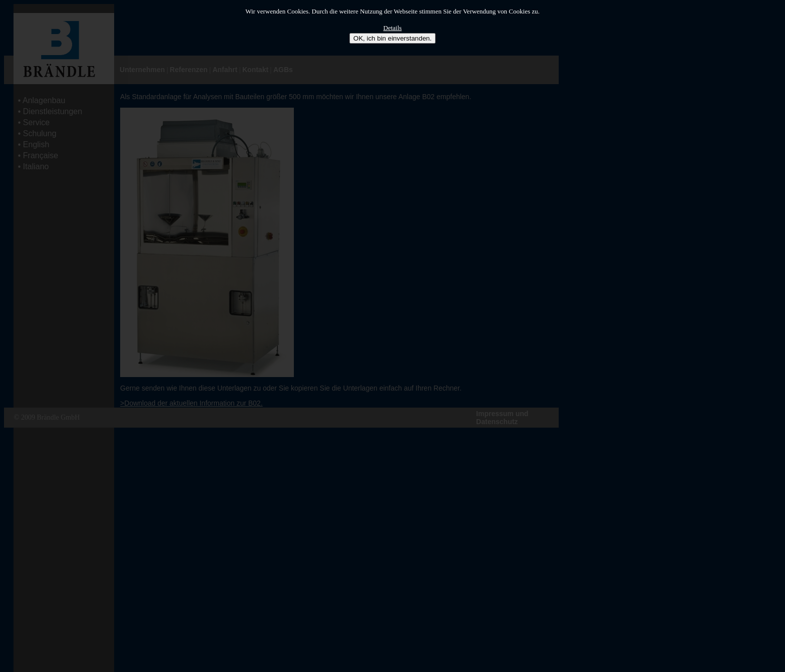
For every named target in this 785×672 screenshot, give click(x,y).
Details (393, 28)
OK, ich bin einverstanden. (392, 38)
